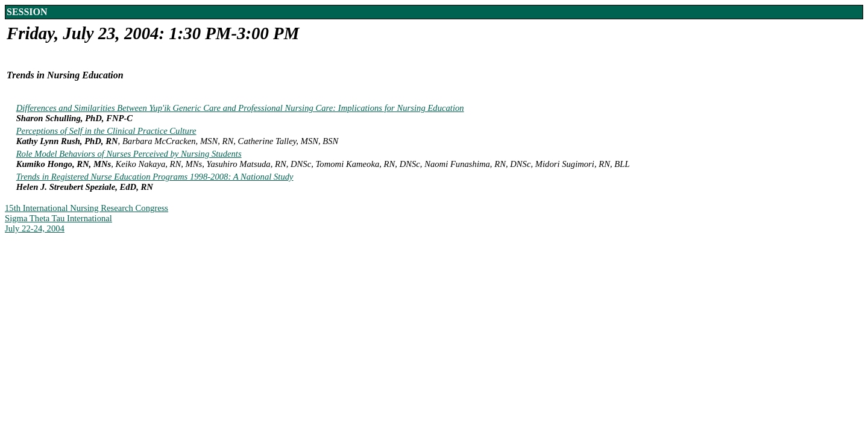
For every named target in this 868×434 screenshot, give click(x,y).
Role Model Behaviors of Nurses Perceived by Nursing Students (129, 154)
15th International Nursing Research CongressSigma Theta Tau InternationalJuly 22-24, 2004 (86, 218)
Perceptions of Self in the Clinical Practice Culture (106, 131)
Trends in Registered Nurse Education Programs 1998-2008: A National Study (155, 177)
